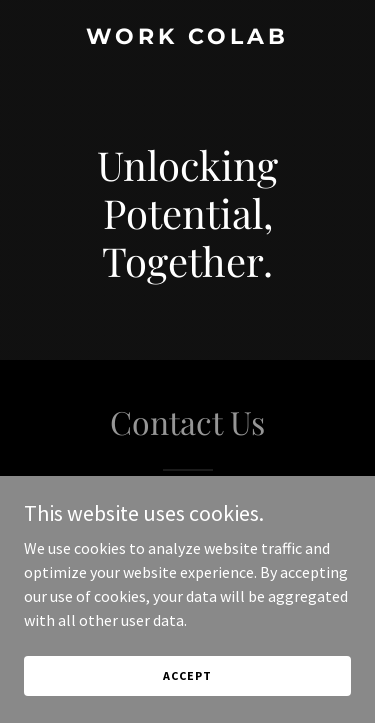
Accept (187, 675)
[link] (187, 38)
